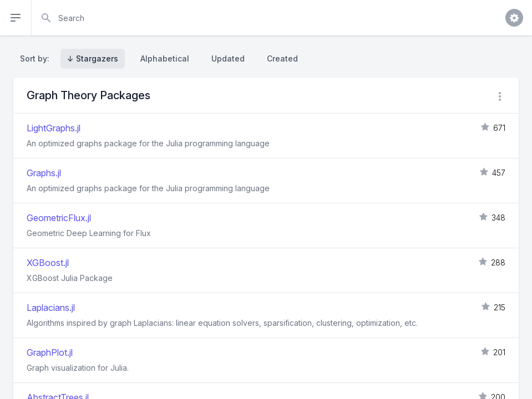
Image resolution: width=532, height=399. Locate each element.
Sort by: (37, 58)
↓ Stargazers (93, 58)
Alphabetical (165, 58)
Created (282, 58)
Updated (228, 58)
